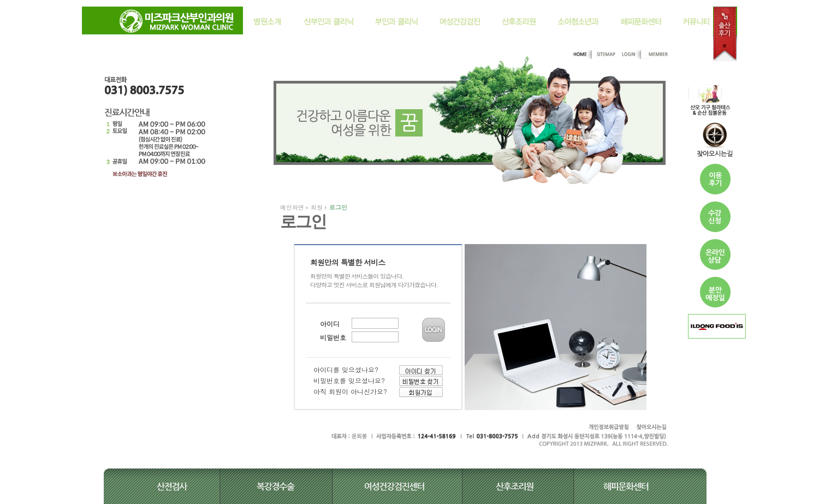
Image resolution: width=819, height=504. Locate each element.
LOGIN (434, 330)
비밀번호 (333, 337)
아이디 (330, 324)
